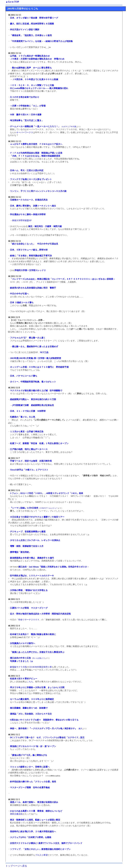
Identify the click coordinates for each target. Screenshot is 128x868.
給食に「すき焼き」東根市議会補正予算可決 (31, 256)
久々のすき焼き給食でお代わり (25, 97)
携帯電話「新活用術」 (20, 552)
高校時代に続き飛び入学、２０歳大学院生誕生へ (33, 832)
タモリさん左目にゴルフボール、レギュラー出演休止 (35, 540)
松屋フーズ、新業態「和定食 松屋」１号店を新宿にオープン (39, 443)
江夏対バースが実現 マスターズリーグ (29, 608)
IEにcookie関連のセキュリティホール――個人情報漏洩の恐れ (39, 88)
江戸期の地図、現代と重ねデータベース (29, 449)
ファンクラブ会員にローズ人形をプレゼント (31, 179)
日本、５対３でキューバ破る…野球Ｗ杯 (29, 250)
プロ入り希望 (41, 855)
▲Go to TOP (12, 2)
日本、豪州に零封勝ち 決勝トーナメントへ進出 (33, 206)
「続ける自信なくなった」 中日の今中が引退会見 (34, 244)
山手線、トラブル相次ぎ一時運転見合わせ (30, 56)
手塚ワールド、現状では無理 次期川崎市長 (31, 461)
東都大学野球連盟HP (22, 220)
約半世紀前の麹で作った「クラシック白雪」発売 (33, 782)
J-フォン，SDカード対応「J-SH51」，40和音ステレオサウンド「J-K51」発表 (46, 493)
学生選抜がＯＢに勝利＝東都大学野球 (28, 214)
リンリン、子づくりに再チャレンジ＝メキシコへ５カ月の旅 (38, 191)
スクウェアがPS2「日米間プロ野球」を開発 (31, 837)
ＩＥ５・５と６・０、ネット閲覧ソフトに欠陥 (32, 85)
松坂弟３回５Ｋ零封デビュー (24, 679)
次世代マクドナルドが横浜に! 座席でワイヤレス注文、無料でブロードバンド (46, 843)
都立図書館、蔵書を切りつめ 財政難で (29, 708)
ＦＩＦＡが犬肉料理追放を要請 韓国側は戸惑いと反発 (36, 153)
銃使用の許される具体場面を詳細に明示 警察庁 (33, 288)
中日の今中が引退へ (19, 294)
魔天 (81, 729)
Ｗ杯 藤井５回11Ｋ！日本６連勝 (26, 115)
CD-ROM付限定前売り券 (40, 667)
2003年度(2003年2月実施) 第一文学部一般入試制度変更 (36, 358)
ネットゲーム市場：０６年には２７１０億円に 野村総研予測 (39, 367)
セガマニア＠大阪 (69, 127)
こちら (30, 682)
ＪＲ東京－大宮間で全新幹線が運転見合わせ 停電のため (37, 59)
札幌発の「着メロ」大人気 (23, 417)
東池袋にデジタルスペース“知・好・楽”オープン (33, 746)
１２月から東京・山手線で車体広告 (27, 432)
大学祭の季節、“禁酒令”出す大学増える (29, 590)
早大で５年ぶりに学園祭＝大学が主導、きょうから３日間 (37, 687)
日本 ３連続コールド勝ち (22, 303)
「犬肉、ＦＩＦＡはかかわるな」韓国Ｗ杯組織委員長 (35, 156)
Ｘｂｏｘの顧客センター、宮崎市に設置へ (30, 767)
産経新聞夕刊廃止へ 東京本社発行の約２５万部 (33, 399)
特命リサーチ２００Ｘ (29, 620)
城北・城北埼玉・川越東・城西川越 (45, 226)
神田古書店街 (16, 814)
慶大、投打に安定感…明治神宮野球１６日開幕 (32, 24)
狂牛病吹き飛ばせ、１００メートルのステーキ (32, 576)
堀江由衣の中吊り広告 (20, 658)
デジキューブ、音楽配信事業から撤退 (28, 532)
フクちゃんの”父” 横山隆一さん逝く (28, 338)
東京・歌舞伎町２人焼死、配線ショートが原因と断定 (35, 820)
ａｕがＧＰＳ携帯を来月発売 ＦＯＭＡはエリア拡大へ (36, 144)
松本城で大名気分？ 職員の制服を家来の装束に (33, 634)
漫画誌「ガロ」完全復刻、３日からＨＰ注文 (31, 714)
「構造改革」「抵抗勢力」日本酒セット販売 (31, 35)
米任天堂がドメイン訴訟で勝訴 (25, 30)
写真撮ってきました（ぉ (22, 661)
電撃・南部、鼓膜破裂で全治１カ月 (27, 546)
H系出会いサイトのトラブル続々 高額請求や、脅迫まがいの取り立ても (44, 720)
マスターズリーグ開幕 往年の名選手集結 (30, 788)
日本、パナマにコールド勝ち (24, 376)
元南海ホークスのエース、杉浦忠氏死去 (29, 200)
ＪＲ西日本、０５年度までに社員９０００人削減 (35, 79)
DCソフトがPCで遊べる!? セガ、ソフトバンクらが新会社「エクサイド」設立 (47, 738)
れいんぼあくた (39, 658)
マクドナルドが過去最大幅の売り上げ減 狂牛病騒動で (36, 391)
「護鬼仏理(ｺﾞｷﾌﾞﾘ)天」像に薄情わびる (28, 755)
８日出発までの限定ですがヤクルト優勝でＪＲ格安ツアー (37, 517)
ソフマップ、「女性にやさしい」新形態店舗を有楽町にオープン (40, 849)
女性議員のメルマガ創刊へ (23, 643)
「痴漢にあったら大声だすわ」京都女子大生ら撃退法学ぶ (37, 652)
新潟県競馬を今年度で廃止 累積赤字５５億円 (32, 558)
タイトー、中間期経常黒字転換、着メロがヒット (33, 382)
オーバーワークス (25, 132)
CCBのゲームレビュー (49, 508)
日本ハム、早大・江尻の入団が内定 (27, 170)
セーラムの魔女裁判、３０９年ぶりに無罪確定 (32, 699)
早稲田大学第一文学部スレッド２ (30, 270)
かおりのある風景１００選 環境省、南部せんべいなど (36, 811)
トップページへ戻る (16, 866)
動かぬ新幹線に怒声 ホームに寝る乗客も (32, 68)
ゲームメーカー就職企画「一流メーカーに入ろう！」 (35, 126)
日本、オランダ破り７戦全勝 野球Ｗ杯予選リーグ (34, 18)
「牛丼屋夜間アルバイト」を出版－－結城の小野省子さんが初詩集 (41, 41)
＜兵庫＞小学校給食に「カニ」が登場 (28, 106)
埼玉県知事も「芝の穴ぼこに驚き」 (27, 120)
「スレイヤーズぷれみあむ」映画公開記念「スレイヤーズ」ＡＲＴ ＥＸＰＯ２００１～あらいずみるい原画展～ (63, 279)
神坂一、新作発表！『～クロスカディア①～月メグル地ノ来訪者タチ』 (43, 729)
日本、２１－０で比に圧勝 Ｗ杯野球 (28, 411)
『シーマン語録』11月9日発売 (24, 508)
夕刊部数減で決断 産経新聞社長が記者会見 (33, 405)
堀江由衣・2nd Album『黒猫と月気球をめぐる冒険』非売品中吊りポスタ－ (54, 567)
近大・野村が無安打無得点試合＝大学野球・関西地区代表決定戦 (40, 614)
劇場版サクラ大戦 (18, 667)
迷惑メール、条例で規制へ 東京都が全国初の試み (34, 802)
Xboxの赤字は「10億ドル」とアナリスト (29, 470)
